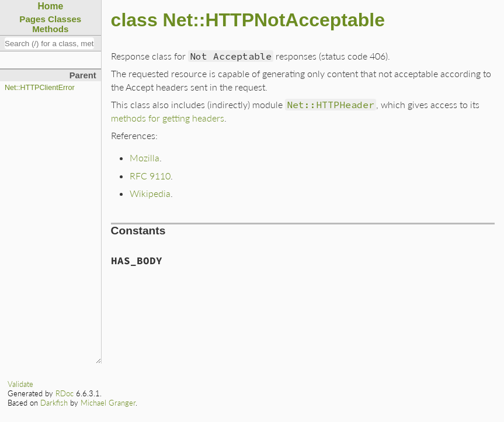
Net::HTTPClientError (40, 88)
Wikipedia (150, 193)
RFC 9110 (150, 176)
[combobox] (49, 43)
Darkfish (54, 403)
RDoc (65, 393)
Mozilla (145, 158)
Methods (50, 29)
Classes (65, 19)
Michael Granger (108, 403)
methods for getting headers (168, 118)
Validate (20, 384)
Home (50, 6)
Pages (32, 19)
